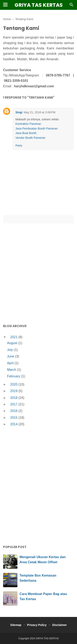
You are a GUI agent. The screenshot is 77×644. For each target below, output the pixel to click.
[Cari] (71, 6)
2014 (14, 424)
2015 (14, 418)
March (12, 370)
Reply (19, 145)
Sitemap (16, 625)
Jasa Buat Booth (26, 133)
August (13, 343)
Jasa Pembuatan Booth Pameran (37, 129)
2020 (14, 384)
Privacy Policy (37, 625)
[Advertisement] (38, 281)
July (10, 350)
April (11, 363)
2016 (14, 411)
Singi (19, 112)
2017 (14, 404)
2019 (14, 391)
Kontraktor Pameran (28, 124)
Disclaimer (59, 625)
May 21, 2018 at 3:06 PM (39, 112)
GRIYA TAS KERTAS (39, 5)
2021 (14, 337)
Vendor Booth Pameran (30, 138)
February (14, 376)
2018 (14, 398)
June (11, 356)
